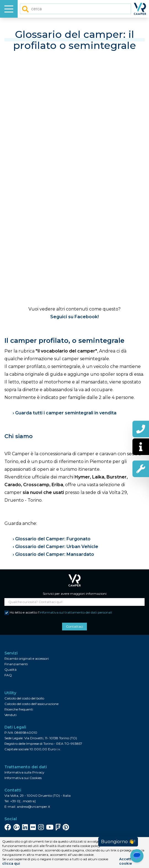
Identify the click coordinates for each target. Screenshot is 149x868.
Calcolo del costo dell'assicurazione (31, 704)
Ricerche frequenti (19, 709)
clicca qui (11, 863)
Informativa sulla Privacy (24, 772)
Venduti (10, 715)
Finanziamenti (16, 664)
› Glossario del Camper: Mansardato (53, 554)
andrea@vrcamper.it (34, 807)
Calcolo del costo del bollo (24, 698)
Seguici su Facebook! (74, 317)
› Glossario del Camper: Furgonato (52, 539)
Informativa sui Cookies (23, 778)
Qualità (10, 670)
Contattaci (74, 626)
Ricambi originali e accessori (27, 658)
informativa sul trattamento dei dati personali (76, 612)
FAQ (8, 675)
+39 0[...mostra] (23, 801)
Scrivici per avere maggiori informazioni (75, 594)
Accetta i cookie (127, 861)
